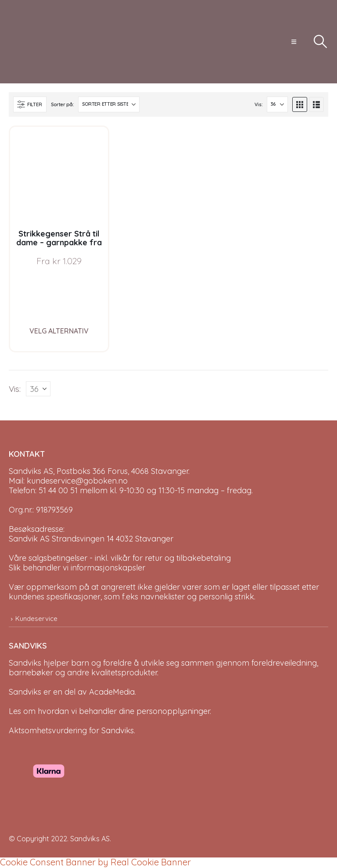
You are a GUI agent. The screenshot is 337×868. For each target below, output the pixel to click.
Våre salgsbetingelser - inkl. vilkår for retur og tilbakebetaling (120, 558)
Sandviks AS (90, 839)
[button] (294, 42)
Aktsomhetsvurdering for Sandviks (71, 731)
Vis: (258, 104)
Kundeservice (36, 619)
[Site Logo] (42, 42)
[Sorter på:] (109, 104)
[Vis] (277, 104)
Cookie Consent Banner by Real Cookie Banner (95, 863)
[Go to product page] (59, 176)
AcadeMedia (112, 692)
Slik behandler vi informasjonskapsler (77, 568)
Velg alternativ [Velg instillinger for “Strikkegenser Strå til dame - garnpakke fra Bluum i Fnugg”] (59, 331)
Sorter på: (62, 104)
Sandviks (25, 663)
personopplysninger (173, 712)
